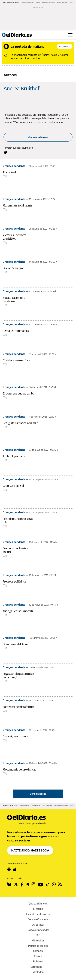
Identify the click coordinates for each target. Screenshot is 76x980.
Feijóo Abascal (62, 3)
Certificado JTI (38, 967)
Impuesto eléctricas (49, 3)
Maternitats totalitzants (17, 206)
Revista (38, 956)
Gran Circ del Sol (13, 486)
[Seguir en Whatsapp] (54, 884)
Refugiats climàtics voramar (20, 423)
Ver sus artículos (38, 137)
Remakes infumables (16, 331)
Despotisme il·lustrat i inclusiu (16, 550)
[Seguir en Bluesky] (9, 884)
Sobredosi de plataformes (19, 707)
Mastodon (38, 972)
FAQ (38, 935)
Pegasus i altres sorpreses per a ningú (19, 676)
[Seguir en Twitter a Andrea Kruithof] (6, 152)
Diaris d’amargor (13, 268)
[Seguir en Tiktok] (48, 884)
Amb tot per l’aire (14, 456)
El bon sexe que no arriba (18, 394)
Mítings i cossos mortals (18, 611)
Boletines (38, 961)
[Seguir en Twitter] (16, 884)
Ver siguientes (38, 794)
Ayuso (38, 3)
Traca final (9, 172)
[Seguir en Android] (9, 869)
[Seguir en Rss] (60, 884)
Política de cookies (38, 946)
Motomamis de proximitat (19, 770)
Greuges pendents (14, 166)
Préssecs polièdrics (14, 582)
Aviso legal (38, 925)
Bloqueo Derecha (28, 3)
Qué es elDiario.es (38, 904)
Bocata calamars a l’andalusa (14, 300)
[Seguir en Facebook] (22, 884)
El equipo (38, 909)
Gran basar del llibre (15, 644)
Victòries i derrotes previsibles (14, 237)
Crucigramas (25, 806)
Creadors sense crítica (16, 360)
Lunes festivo (35, 806)
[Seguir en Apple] (15, 869)
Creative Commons (38, 919)
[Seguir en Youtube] (40, 884)
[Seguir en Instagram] (33, 884)
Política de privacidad (38, 930)
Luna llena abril (47, 806)
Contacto (38, 951)
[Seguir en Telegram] (27, 884)
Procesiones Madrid (61, 806)
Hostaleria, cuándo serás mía (18, 521)
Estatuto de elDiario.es (38, 914)
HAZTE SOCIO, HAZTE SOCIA (30, 850)
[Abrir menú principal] (70, 35)
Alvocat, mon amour (16, 736)
